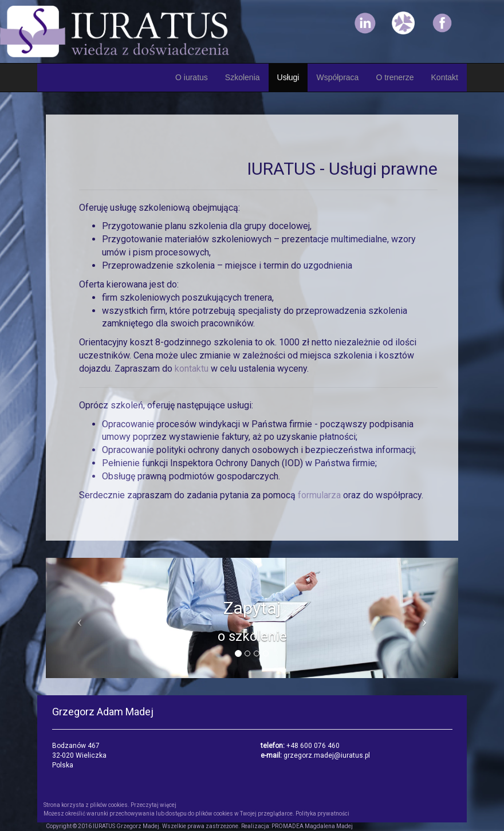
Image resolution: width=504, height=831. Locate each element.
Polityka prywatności (322, 814)
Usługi (288, 77)
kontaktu (193, 369)
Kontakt (445, 77)
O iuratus (192, 77)
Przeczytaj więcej (153, 805)
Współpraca (337, 77)
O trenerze (395, 77)
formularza (320, 495)
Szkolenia (243, 77)
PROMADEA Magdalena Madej (312, 826)
